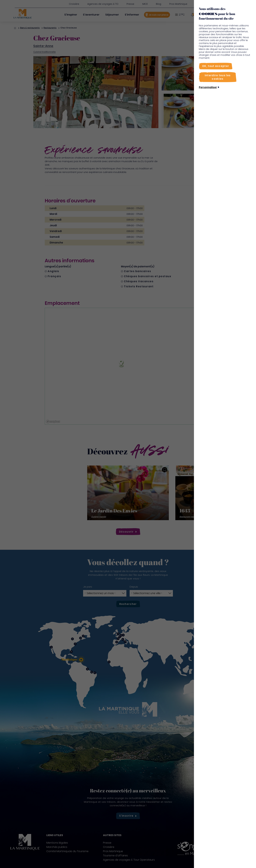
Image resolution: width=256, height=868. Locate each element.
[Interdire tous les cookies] (218, 77)
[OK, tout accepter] (216, 66)
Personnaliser (208, 87)
